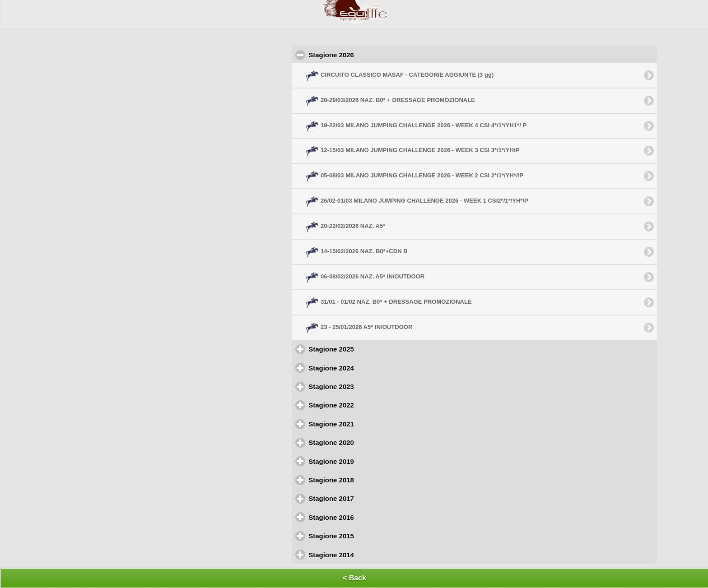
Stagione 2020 (370, 442)
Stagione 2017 (370, 498)
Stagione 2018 (370, 480)
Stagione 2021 (370, 424)
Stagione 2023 (370, 386)
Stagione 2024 (370, 368)
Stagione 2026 (372, 55)
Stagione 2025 (370, 349)
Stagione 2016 (370, 517)
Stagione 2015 (370, 536)
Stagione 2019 (370, 461)
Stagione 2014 (370, 555)
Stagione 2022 (370, 405)
